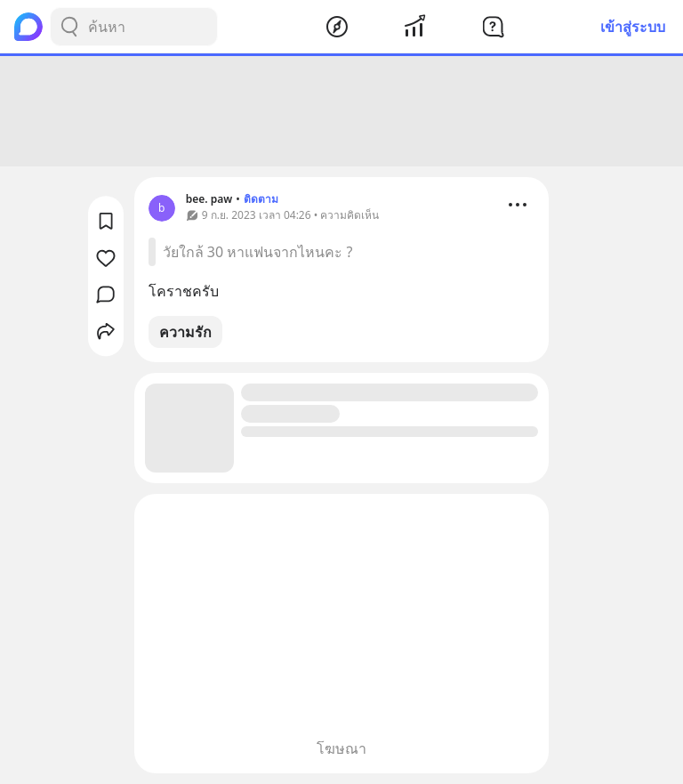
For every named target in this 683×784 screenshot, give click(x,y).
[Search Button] (69, 27)
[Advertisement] (341, 111)
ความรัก (185, 332)
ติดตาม (261, 199)
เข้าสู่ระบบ (633, 27)
